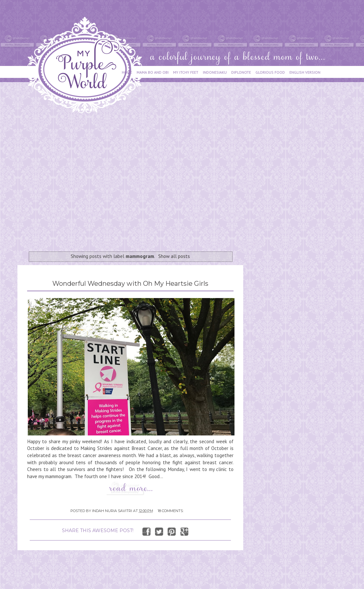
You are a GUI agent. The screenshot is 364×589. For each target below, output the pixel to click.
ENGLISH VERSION (305, 72)
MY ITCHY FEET (186, 72)
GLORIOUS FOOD (270, 72)
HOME (127, 72)
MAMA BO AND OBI (153, 72)
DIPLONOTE (241, 72)
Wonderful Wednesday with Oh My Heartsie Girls (130, 284)
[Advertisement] (61, 179)
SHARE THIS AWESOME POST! (98, 530)
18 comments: (171, 511)
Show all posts (174, 256)
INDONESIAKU (215, 72)
